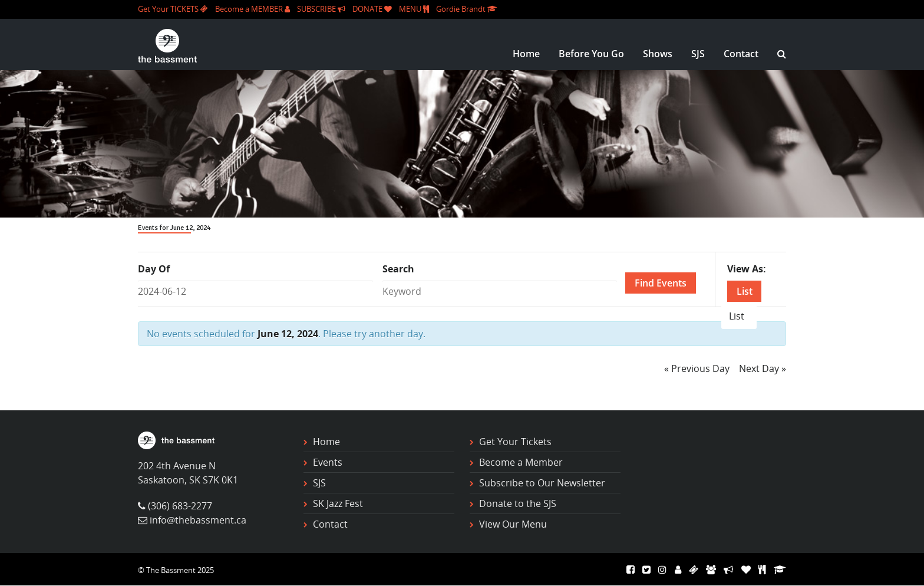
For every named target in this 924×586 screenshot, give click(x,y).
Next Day (763, 368)
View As (745, 269)
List (745, 291)
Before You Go (591, 54)
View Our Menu (513, 524)
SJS (698, 54)
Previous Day (697, 368)
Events (328, 462)
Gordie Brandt (466, 9)
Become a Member (521, 462)
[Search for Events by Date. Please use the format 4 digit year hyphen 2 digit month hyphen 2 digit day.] (255, 291)
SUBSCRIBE (321, 9)
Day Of (154, 269)
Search (398, 269)
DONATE (372, 9)
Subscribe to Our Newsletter (542, 483)
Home (526, 54)
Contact (741, 54)
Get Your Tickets (515, 442)
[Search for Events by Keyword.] (500, 291)
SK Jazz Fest (338, 503)
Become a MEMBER (253, 9)
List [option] (737, 316)
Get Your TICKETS (173, 9)
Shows (658, 54)
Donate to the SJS (518, 503)
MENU (414, 9)
